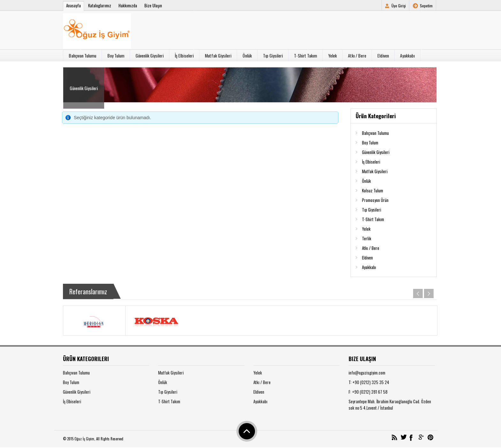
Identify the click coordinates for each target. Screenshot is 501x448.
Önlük (247, 55)
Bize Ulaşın (153, 5)
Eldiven (383, 55)
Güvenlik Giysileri (150, 55)
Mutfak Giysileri (218, 55)
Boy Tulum (116, 55)
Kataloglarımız (100, 5)
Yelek (332, 55)
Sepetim (426, 6)
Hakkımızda (128, 5)
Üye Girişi (399, 6)
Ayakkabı (407, 55)
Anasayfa (73, 5)
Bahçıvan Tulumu (82, 55)
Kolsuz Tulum (373, 190)
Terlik (367, 238)
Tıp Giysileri (273, 55)
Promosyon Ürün (375, 200)
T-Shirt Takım (305, 55)
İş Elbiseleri (184, 55)
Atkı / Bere (357, 55)
